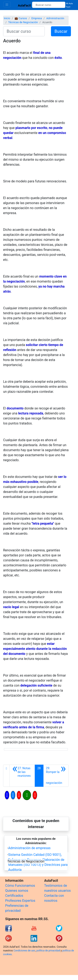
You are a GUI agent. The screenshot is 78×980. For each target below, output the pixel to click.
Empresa (37, 18)
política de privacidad (48, 951)
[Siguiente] (56, 776)
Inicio (7, 18)
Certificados (14, 896)
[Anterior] (22, 776)
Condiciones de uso (24, 951)
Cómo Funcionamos (20, 886)
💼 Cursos (21, 18)
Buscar (61, 31)
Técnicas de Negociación (23, 22)
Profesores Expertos (20, 901)
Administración (55, 18)
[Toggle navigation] (7, 4)
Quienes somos (17, 891)
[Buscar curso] (49, 5)
